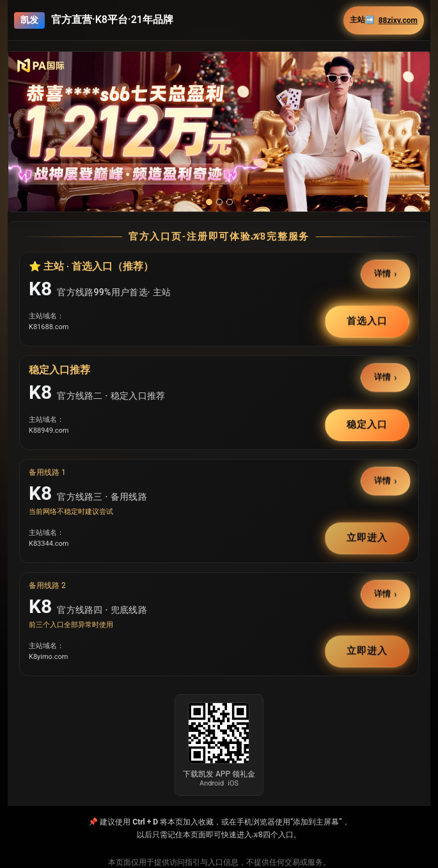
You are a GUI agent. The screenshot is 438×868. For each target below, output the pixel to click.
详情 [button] (383, 274)
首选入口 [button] (367, 321)
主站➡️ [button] (384, 20)
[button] (219, 132)
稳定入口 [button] (367, 424)
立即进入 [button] (367, 538)
